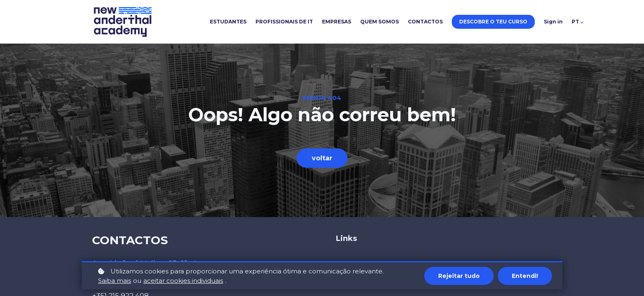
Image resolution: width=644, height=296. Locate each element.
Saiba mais (115, 281)
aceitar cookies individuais (183, 281)
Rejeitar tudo (459, 277)
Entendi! (525, 277)
